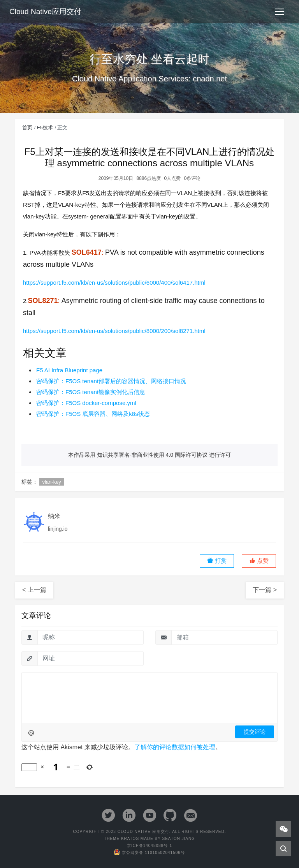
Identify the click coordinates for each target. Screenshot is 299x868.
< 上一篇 (34, 590)
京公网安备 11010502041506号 (149, 853)
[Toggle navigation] (280, 12)
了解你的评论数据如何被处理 (175, 747)
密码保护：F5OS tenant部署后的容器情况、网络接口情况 (111, 381)
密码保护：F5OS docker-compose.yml (86, 403)
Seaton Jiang (178, 839)
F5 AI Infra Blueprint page (69, 370)
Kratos (130, 839)
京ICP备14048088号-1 (149, 846)
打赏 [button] (217, 561)
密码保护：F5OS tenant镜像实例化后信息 (91, 392)
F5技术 (45, 128)
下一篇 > (265, 590)
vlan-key (51, 482)
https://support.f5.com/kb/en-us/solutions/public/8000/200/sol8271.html (114, 331)
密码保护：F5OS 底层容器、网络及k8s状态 (93, 414)
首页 (27, 128)
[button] (259, 561)
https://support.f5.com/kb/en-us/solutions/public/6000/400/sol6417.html (114, 283)
